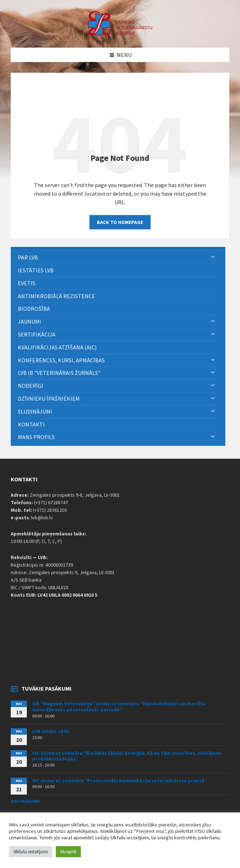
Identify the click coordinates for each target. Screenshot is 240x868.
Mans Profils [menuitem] (36, 437)
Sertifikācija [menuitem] (37, 334)
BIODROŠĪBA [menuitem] (35, 309)
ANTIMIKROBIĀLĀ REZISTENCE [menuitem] (57, 296)
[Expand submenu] (213, 257)
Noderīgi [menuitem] (31, 386)
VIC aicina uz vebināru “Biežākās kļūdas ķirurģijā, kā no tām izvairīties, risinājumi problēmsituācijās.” (127, 756)
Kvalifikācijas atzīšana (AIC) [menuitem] (57, 347)
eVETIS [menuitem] (27, 283)
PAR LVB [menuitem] (28, 257)
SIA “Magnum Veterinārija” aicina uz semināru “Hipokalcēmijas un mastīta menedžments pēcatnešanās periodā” (119, 707)
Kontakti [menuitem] (31, 424)
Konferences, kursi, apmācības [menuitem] (61, 360)
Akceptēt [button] (68, 852)
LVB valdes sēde (51, 731)
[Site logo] (120, 34)
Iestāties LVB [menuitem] (36, 270)
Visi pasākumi (25, 801)
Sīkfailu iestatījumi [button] (31, 852)
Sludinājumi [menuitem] (35, 411)
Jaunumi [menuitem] (30, 321)
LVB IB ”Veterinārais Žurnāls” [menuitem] (59, 373)
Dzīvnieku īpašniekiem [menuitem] (49, 399)
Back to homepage (120, 222)
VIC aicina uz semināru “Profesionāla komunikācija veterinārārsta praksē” (119, 781)
